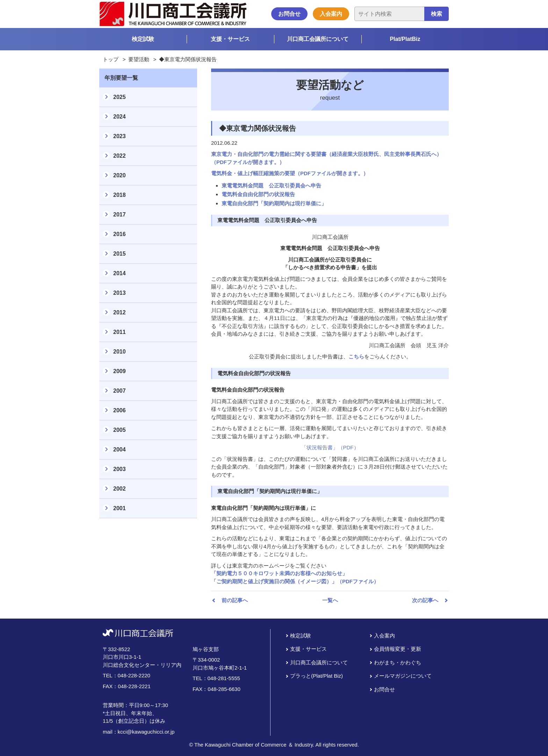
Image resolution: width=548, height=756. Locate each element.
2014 (120, 273)
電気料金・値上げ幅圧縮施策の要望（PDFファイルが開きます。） (290, 173)
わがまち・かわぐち (398, 662)
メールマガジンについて (403, 676)
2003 (120, 469)
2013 (120, 293)
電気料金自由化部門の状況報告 (258, 194)
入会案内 (331, 14)
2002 (120, 489)
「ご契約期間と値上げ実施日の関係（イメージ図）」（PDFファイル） (295, 581)
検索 (437, 14)
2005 (120, 430)
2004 (120, 450)
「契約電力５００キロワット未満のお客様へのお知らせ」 (279, 573)
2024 (120, 117)
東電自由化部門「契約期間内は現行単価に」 (274, 203)
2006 (120, 410)
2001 (120, 508)
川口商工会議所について (318, 39)
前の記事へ (235, 600)
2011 (120, 332)
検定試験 (143, 39)
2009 (120, 371)
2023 (120, 136)
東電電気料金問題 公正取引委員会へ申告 (271, 186)
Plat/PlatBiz (405, 39)
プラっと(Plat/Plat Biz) (316, 676)
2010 (120, 352)
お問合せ (289, 14)
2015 (120, 254)
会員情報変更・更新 (398, 649)
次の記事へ (425, 600)
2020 (120, 175)
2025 (120, 97)
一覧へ (330, 600)
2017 (120, 215)
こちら (356, 356)
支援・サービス (230, 39)
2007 (120, 391)
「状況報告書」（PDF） (330, 447)
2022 (120, 156)
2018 (120, 195)
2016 (120, 234)
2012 (120, 312)
